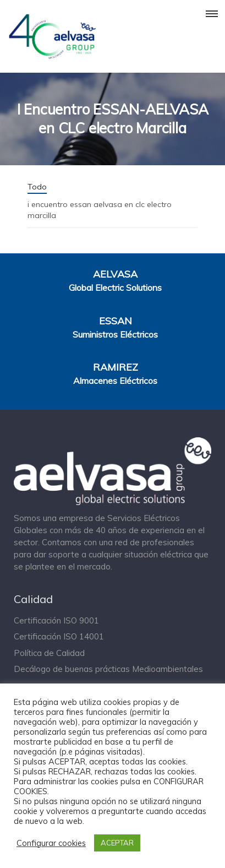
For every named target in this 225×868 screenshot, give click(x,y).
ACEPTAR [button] (117, 843)
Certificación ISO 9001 (56, 620)
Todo (37, 187)
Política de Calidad (49, 653)
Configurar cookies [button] (51, 843)
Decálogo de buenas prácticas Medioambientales (108, 669)
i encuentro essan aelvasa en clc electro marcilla (100, 210)
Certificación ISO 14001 (59, 636)
